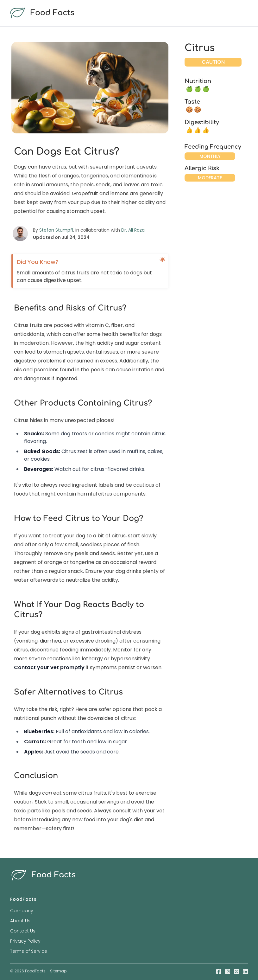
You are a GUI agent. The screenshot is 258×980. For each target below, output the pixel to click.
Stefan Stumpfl (56, 230)
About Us (20, 921)
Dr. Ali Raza (133, 230)
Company (22, 911)
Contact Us (23, 931)
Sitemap (58, 971)
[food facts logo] (128, 13)
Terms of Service (29, 951)
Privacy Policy (25, 941)
